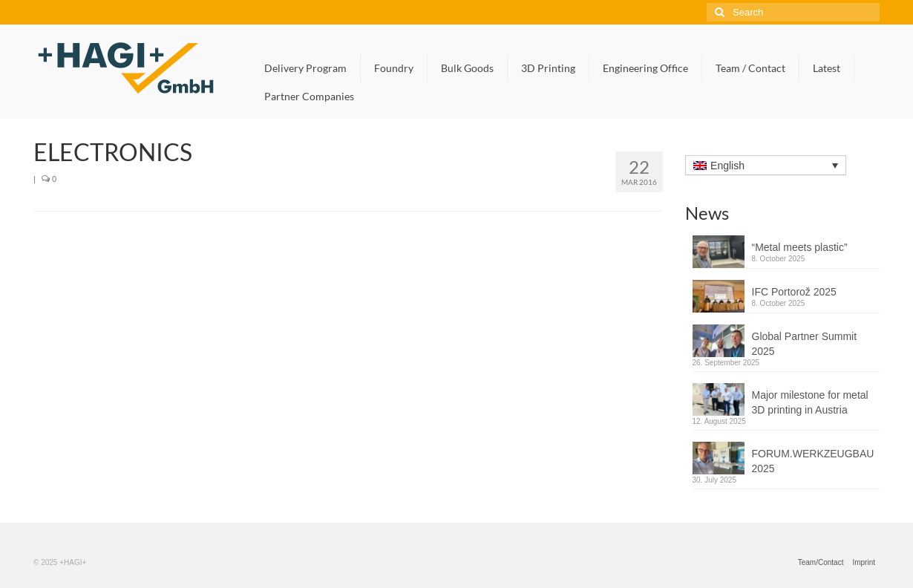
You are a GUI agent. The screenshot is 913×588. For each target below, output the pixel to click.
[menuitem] (766, 165)
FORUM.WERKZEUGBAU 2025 (813, 461)
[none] (766, 166)
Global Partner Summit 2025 (805, 344)
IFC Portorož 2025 (794, 292)
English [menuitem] (727, 166)
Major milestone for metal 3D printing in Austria (810, 402)
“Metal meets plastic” (800, 247)
